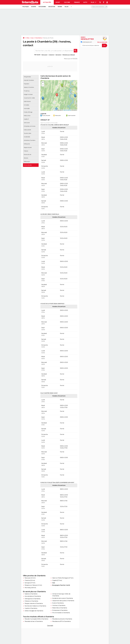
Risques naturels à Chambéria (34, 603)
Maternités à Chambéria (60, 608)
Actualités (47, 2)
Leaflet (55, 110)
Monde (60, 7)
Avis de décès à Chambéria (33, 596)
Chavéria (51, 55)
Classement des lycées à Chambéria (63, 601)
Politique (26, 7)
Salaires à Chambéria (31, 594)
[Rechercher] (99, 7)
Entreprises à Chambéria (60, 610)
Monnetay (28, 588)
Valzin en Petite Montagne (60, 578)
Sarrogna (58, 55)
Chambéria (38, 38)
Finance (77, 2)
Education (52, 7)
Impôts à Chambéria (31, 608)
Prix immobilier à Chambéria (61, 613)
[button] (57, 95)
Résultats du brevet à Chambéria (62, 619)
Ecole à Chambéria (58, 603)
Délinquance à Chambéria (32, 599)
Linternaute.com (86, 42)
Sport (58, 2)
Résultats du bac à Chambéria (34, 621)
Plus (94, 2)
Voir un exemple (102, 42)
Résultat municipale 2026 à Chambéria (36, 619)
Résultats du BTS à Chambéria (61, 621)
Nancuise (44, 55)
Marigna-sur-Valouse (69, 55)
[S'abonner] (94, 45)
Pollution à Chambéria (31, 601)
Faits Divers (42, 7)
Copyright (50, 626)
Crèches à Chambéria (59, 605)
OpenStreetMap (67, 110)
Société (34, 7)
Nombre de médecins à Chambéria (35, 606)
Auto (85, 2)
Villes (66, 7)
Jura (32, 38)
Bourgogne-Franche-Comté (61, 585)
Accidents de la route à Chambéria (63, 598)
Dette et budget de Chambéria (34, 611)
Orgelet (55, 580)
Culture (67, 2)
